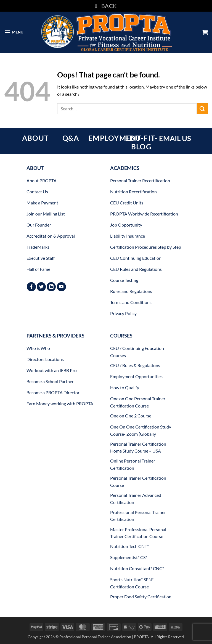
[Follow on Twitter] (41, 287)
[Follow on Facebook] (31, 287)
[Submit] (202, 109)
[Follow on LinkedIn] (51, 287)
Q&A (71, 138)
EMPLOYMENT (115, 138)
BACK (106, 6)
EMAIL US (175, 138)
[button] (14, 32)
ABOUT (35, 138)
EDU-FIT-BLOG (141, 142)
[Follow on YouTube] (61, 287)
